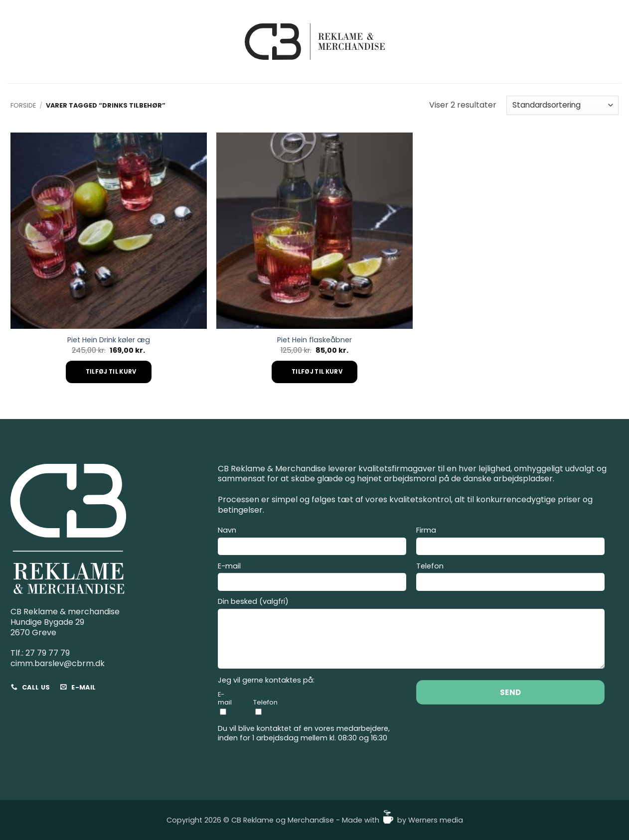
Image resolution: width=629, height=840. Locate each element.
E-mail (312, 578)
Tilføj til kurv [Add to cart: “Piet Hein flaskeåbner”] (317, 372)
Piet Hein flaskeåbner (314, 340)
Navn (312, 542)
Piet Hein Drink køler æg (109, 340)
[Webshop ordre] (562, 105)
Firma (510, 542)
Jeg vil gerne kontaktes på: (266, 680)
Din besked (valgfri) (411, 634)
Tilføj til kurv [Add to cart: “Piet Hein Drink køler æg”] (111, 372)
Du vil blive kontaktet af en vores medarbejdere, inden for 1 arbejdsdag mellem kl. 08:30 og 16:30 (304, 733)
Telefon (510, 578)
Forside (23, 105)
